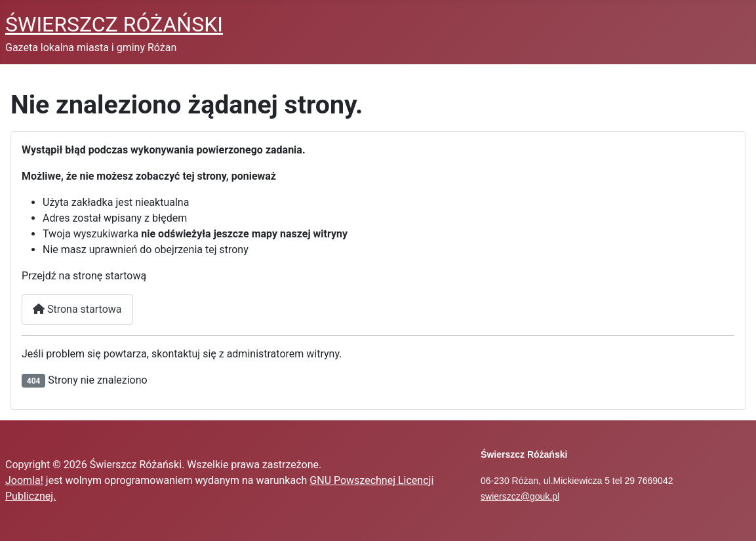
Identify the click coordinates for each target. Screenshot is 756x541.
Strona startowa (77, 309)
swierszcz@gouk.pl (520, 496)
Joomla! (24, 480)
